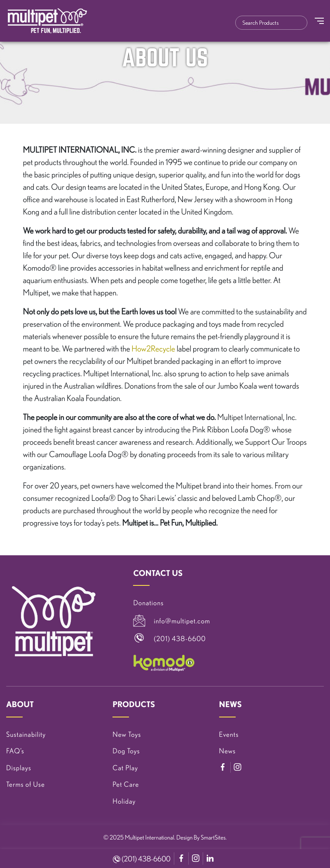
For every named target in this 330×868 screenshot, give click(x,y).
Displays (19, 768)
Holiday (124, 801)
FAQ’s (15, 751)
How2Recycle (153, 348)
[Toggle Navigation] (319, 21)
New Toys (127, 735)
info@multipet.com (182, 621)
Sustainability (26, 735)
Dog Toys (126, 751)
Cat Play (125, 768)
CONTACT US (158, 573)
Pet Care (126, 784)
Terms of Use (26, 784)
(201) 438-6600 (142, 859)
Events (229, 735)
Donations (148, 603)
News (228, 751)
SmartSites (213, 837)
